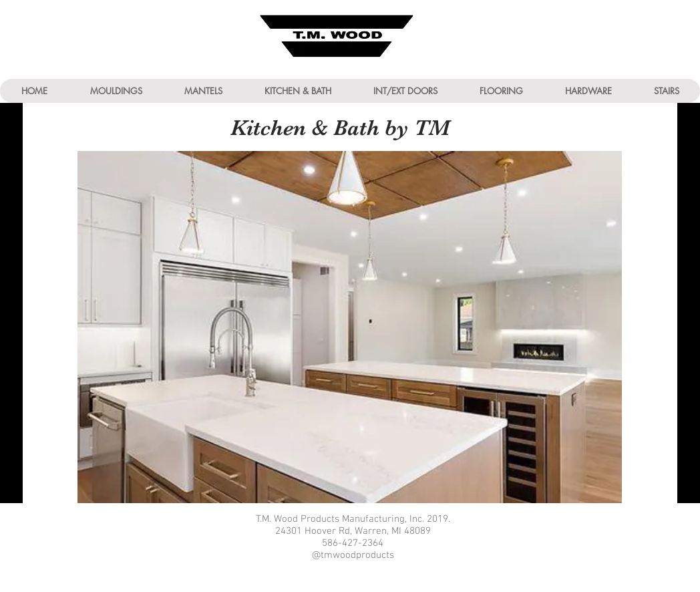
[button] (116, 91)
